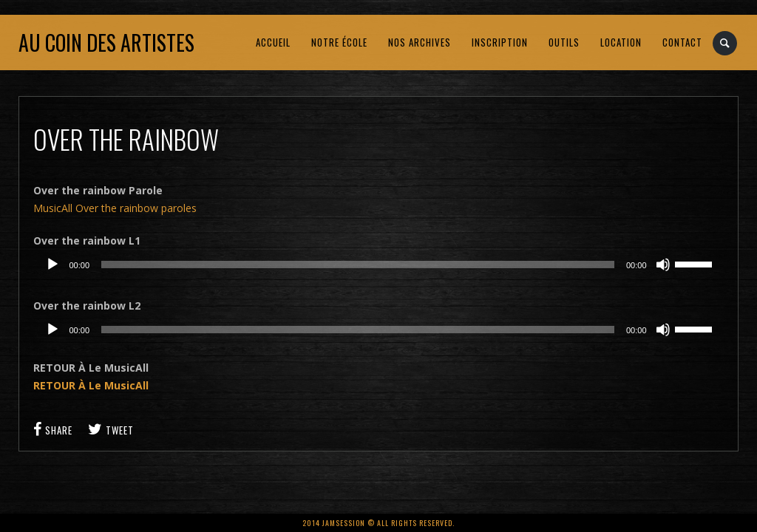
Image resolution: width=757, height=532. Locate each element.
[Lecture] (52, 265)
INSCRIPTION (500, 42)
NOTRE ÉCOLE (339, 42)
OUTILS (564, 42)
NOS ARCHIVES (420, 42)
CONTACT (682, 42)
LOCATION (621, 42)
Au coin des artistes (106, 42)
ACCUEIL (273, 42)
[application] (378, 265)
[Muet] (663, 265)
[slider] (358, 265)
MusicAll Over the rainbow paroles (115, 208)
